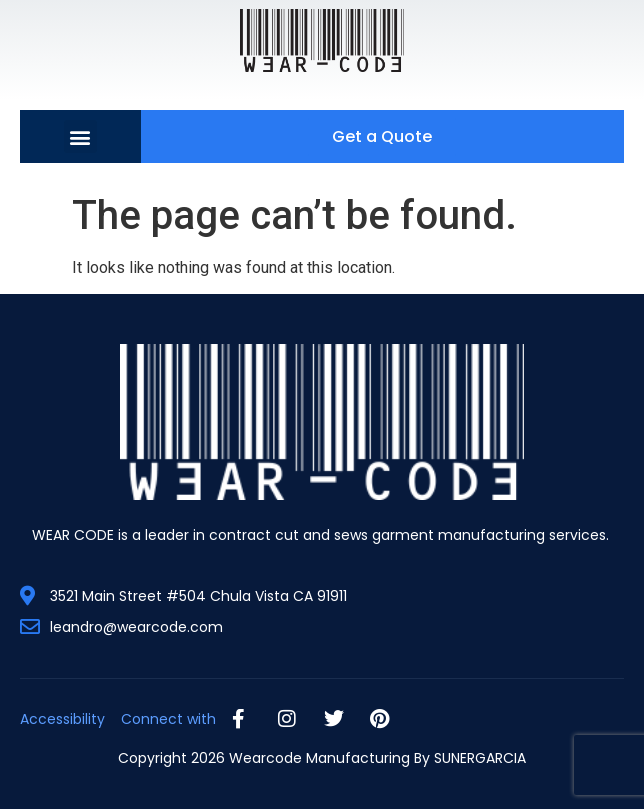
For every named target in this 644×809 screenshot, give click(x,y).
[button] (80, 136)
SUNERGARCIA (480, 758)
